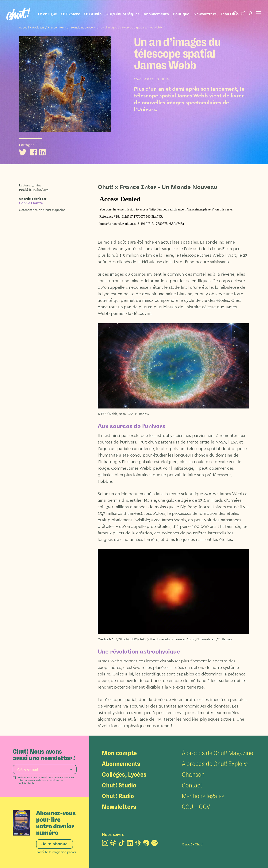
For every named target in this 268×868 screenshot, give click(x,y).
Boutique (181, 14)
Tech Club (230, 14)
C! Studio (93, 14)
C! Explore (71, 14)
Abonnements (156, 14)
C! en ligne (48, 14)
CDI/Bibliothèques (123, 14)
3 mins (37, 185)
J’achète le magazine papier (56, 852)
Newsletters (205, 14)
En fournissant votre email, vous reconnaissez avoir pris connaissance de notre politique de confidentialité (46, 780)
